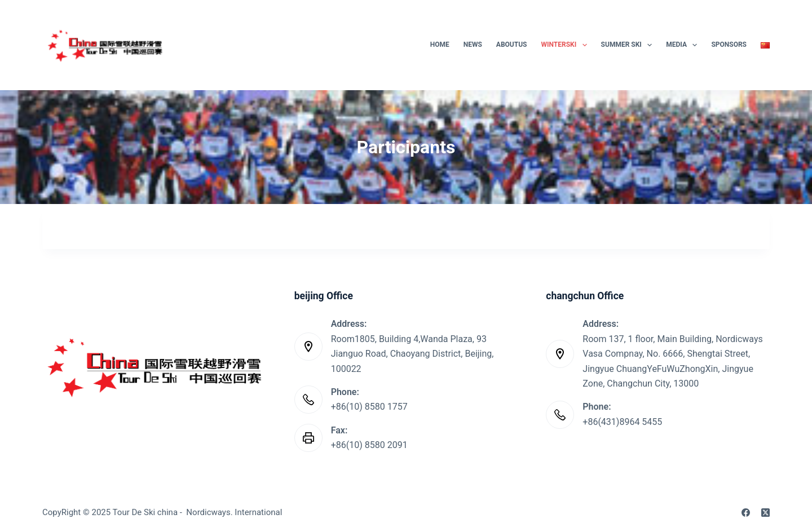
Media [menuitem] (684, 45)
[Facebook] (746, 513)
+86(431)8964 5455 (622, 422)
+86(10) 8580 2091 (369, 445)
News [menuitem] (473, 45)
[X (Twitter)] (765, 513)
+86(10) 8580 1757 (369, 407)
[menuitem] (762, 45)
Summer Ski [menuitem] (629, 45)
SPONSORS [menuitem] (729, 45)
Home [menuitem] (440, 45)
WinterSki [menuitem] (566, 45)
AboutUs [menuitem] (512, 45)
